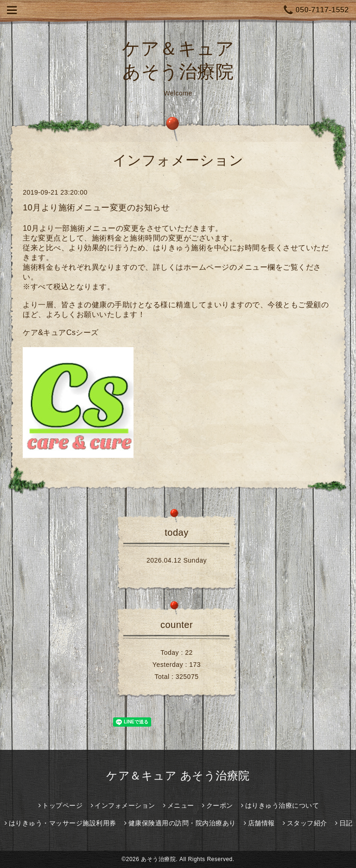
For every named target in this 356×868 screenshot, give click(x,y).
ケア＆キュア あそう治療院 (178, 776)
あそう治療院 (158, 859)
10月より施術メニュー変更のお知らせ (96, 208)
